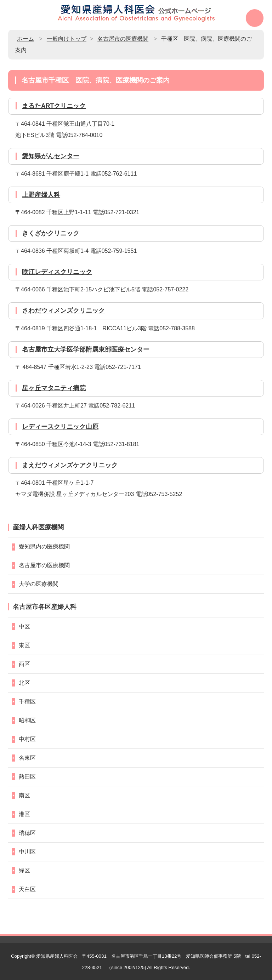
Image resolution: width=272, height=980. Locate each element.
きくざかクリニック (51, 233)
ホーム (25, 39)
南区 (24, 795)
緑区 (24, 870)
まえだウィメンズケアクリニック (70, 465)
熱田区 (27, 777)
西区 (24, 664)
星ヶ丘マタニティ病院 (54, 388)
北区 (24, 683)
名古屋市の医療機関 (123, 39)
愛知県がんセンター (51, 156)
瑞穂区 (27, 833)
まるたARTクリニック (54, 106)
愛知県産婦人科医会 (57, 956)
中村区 (27, 739)
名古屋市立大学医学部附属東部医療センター (86, 349)
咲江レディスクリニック (57, 272)
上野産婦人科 (41, 195)
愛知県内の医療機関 (44, 546)
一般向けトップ (67, 39)
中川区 (27, 852)
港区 (24, 814)
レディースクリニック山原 (60, 427)
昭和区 (27, 720)
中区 (24, 626)
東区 (24, 645)
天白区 (27, 889)
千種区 (27, 702)
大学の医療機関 (39, 584)
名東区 (27, 758)
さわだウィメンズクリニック (63, 310)
